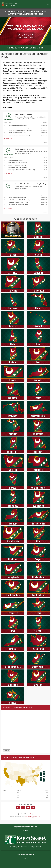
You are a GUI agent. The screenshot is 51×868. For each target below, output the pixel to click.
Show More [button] (8, 139)
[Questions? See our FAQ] (31, 814)
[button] (33, 808)
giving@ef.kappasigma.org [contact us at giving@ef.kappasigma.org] (33, 817)
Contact (25, 830)
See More (6, 751)
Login (25, 858)
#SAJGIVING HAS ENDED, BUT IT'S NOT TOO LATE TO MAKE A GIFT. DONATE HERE (25, 13)
